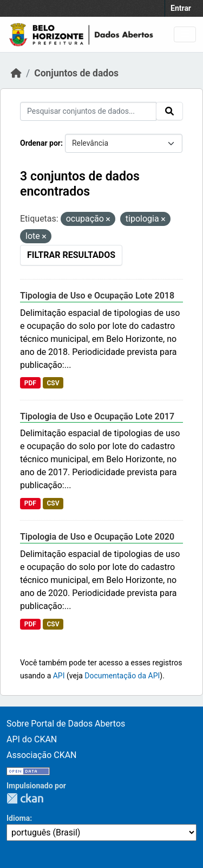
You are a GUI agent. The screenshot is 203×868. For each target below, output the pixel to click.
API (59, 676)
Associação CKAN (42, 755)
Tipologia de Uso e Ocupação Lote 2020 (97, 537)
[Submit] (169, 111)
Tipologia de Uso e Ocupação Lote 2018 (97, 296)
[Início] (16, 73)
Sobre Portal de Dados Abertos (66, 724)
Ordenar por (40, 143)
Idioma (18, 818)
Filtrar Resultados (71, 255)
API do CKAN (32, 739)
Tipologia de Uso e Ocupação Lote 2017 (97, 416)
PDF (30, 383)
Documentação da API (122, 676)
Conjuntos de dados (76, 73)
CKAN (25, 798)
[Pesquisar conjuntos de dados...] (88, 111)
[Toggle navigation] (185, 34)
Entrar (181, 8)
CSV (53, 383)
